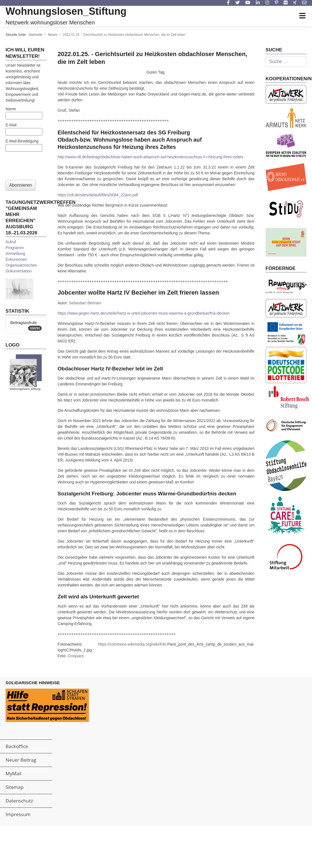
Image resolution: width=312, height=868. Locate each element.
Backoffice (17, 746)
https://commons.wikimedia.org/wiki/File (132, 644)
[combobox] (286, 62)
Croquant (76, 656)
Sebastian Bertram (85, 303)
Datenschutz (19, 801)
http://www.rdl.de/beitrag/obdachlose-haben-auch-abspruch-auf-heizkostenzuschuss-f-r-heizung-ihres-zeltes (150, 157)
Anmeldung (15, 254)
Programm (15, 248)
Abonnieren (21, 185)
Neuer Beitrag (21, 760)
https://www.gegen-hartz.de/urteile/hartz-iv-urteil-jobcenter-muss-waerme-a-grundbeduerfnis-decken (143, 313)
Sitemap (15, 787)
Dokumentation (19, 271)
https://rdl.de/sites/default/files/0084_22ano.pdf (98, 195)
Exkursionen (16, 259)
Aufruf (11, 242)
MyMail (13, 773)
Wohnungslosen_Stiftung (66, 11)
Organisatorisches (21, 265)
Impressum (18, 814)
